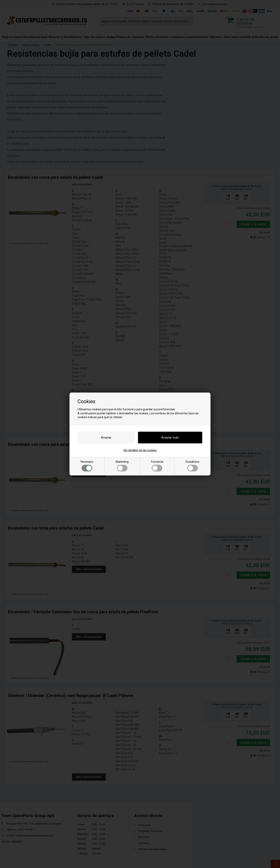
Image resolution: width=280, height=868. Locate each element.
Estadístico (192, 466)
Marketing (122, 466)
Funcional (157, 466)
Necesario (87, 466)
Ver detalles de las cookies (140, 450)
